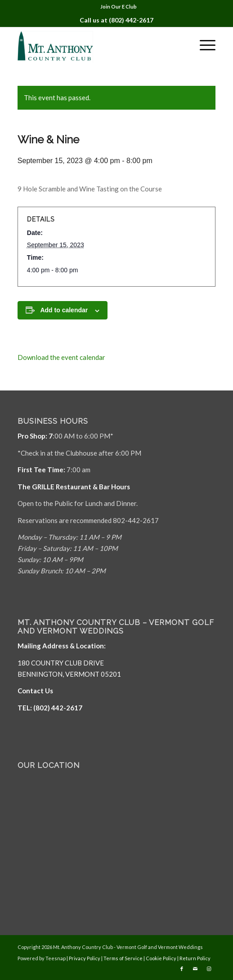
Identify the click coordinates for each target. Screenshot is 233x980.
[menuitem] (119, 7)
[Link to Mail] (195, 969)
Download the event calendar (61, 357)
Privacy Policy (85, 958)
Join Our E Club (119, 7)
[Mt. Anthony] (97, 45)
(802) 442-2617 (131, 20)
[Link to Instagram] (209, 969)
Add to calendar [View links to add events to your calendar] (64, 310)
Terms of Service (123, 958)
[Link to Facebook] (182, 969)
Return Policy (195, 958)
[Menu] (203, 45)
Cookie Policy (161, 958)
